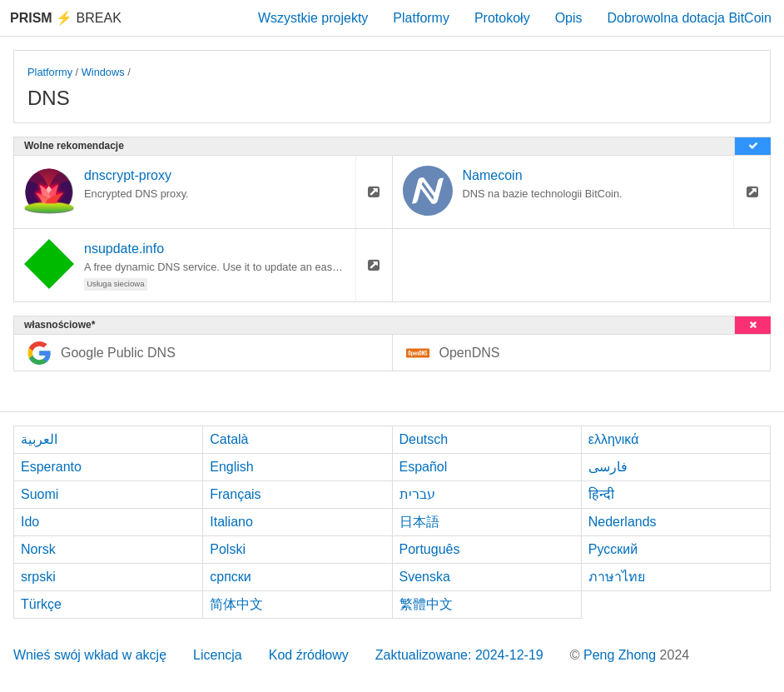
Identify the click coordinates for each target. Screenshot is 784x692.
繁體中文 (426, 604)
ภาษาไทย (617, 577)
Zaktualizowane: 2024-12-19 (459, 655)
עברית (417, 494)
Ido (30, 522)
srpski (38, 577)
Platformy (421, 18)
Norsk (38, 549)
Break (66, 18)
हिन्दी (601, 494)
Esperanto (51, 467)
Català (229, 439)
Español (424, 467)
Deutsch (424, 439)
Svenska (425, 577)
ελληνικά (614, 439)
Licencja (218, 655)
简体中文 (236, 604)
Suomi (40, 494)
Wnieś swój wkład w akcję (90, 655)
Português (430, 549)
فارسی (608, 467)
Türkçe (41, 604)
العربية (39, 439)
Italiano (231, 522)
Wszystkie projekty (313, 18)
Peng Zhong (622, 655)
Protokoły (502, 18)
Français (235, 494)
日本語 (419, 522)
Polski (228, 549)
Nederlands (623, 522)
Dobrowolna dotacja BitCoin (690, 18)
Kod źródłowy (309, 655)
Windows (103, 72)
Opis (569, 18)
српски (231, 577)
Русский (613, 549)
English (231, 467)
